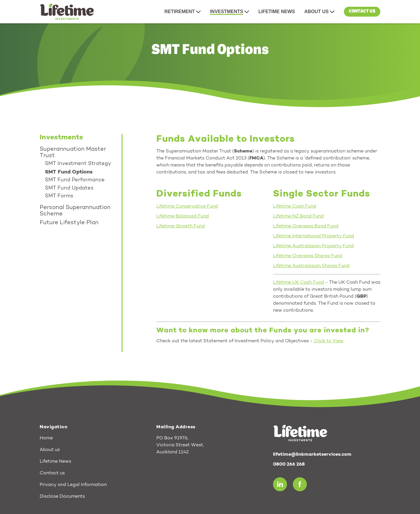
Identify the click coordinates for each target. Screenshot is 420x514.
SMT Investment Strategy (78, 164)
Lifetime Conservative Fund (187, 206)
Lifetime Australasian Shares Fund (311, 266)
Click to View (329, 341)
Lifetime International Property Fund (314, 236)
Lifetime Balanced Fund (183, 216)
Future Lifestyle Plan (69, 223)
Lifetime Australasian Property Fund (313, 246)
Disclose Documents (62, 497)
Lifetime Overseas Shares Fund (308, 256)
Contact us (362, 11)
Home (46, 438)
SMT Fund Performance (75, 180)
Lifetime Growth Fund (181, 226)
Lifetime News (55, 462)
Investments (61, 138)
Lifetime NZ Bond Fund (298, 216)
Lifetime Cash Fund (295, 206)
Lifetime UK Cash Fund (299, 283)
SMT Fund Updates (69, 188)
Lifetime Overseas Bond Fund (306, 226)
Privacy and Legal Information (73, 485)
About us (50, 450)
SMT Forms (59, 196)
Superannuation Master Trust (73, 152)
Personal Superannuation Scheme (75, 211)
